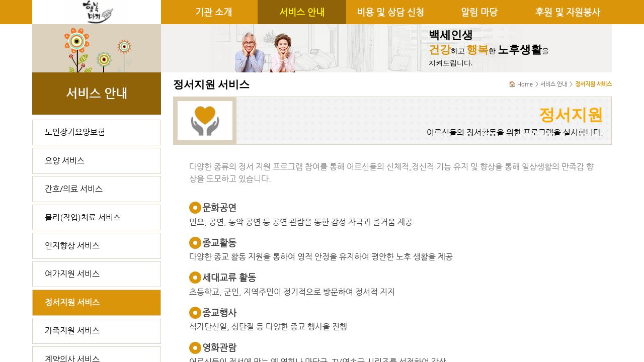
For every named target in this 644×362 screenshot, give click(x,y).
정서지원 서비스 (72, 302)
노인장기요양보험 (75, 132)
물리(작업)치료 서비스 (83, 217)
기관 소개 (214, 12)
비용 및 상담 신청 (390, 12)
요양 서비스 (65, 161)
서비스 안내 (302, 12)
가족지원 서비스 (72, 331)
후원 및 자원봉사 (568, 12)
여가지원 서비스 (72, 274)
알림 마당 (479, 12)
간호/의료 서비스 (74, 189)
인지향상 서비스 (72, 246)
